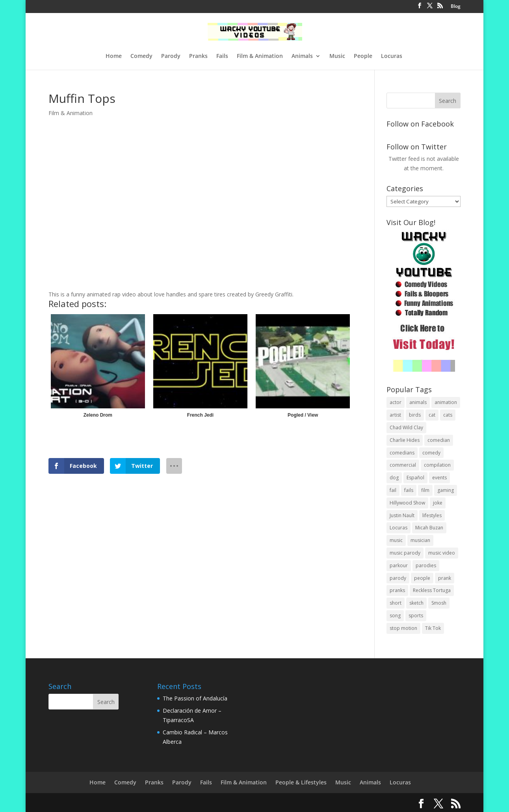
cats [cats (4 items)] (448, 415)
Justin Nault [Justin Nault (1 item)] (402, 515)
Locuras (392, 56)
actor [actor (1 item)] (396, 402)
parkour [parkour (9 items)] (399, 565)
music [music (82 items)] (396, 540)
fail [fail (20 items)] (393, 490)
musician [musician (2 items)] (420, 540)
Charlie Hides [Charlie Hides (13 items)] (405, 440)
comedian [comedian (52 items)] (439, 440)
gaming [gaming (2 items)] (446, 490)
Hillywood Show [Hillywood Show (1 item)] (407, 503)
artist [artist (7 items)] (395, 415)
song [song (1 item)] (395, 616)
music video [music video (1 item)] (442, 553)
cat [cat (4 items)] (432, 415)
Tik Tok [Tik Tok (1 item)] (433, 628)
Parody (171, 56)
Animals (302, 56)
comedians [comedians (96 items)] (402, 453)
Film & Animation (260, 56)
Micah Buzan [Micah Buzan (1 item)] (429, 528)
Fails (222, 56)
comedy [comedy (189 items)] (431, 453)
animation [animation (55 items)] (446, 402)
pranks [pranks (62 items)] (397, 590)
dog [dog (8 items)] (394, 478)
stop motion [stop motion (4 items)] (403, 628)
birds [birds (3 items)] (415, 415)
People (363, 56)
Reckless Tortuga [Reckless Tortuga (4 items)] (432, 590)
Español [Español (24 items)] (415, 478)
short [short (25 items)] (396, 603)
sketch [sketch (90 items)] (416, 603)
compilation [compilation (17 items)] (437, 465)
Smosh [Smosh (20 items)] (439, 603)
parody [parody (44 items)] (398, 578)
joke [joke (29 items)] (438, 503)
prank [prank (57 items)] (445, 578)
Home (114, 56)
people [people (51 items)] (422, 578)
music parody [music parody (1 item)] (405, 553)
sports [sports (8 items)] (416, 616)
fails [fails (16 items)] (409, 490)
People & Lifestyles (301, 782)
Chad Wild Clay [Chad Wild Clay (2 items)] (406, 427)
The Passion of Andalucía (195, 698)
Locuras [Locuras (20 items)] (398, 528)
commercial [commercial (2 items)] (403, 465)
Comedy (141, 56)
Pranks (198, 56)
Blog (456, 7)
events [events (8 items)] (439, 478)
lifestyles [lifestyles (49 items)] (432, 515)
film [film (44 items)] (425, 490)
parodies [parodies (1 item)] (426, 565)
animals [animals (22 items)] (418, 402)
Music (337, 56)
